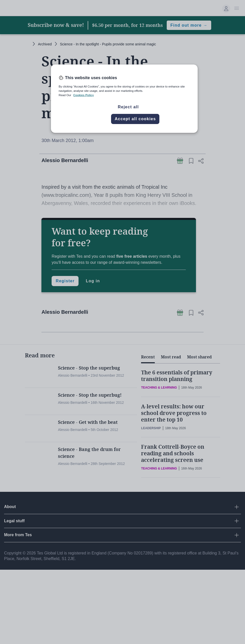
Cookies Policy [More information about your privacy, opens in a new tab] (83, 95)
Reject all (128, 107)
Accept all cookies (135, 119)
